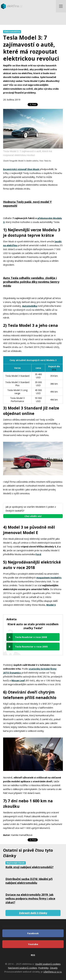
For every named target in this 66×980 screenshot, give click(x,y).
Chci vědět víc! (33, 516)
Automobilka (30, 306)
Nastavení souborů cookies (23, 968)
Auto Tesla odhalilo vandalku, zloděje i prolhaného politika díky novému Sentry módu (31, 282)
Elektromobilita (12, 32)
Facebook (33, 933)
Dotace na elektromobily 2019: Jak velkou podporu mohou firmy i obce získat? (30, 898)
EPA (54, 369)
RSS (33, 955)
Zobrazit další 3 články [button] (33, 913)
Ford (38, 554)
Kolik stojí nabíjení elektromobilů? (29, 867)
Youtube (33, 944)
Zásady (54, 968)
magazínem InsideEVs (49, 578)
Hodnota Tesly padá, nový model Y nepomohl (27, 204)
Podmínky (43, 968)
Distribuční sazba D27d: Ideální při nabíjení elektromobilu (29, 881)
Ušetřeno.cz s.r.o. (53, 972)
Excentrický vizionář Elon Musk (21, 169)
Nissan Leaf (18, 680)
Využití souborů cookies (48, 964)
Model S (51, 605)
